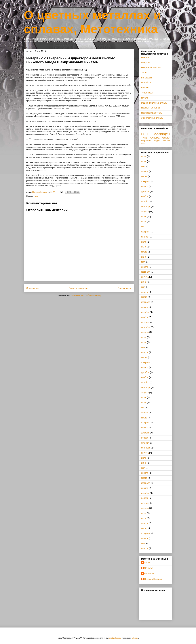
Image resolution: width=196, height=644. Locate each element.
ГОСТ (146, 134)
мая (143, 166)
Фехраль (146, 63)
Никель (145, 98)
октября (145, 201)
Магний (166, 141)
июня (144, 161)
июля (144, 156)
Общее (144, 143)
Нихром (145, 57)
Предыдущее (125, 288)
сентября (146, 207)
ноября (145, 196)
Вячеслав (149, 574)
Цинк (36, 196)
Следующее (33, 288)
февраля (146, 181)
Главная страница (78, 288)
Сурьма (155, 138)
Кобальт (145, 88)
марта (144, 176)
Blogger (135, 638)
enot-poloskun (115, 638)
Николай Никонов (153, 579)
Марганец (146, 141)
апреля (145, 171)
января (145, 186)
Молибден (146, 83)
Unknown (149, 568)
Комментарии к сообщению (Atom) (86, 295)
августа (145, 212)
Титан (144, 73)
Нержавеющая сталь (152, 113)
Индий (157, 141)
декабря (145, 192)
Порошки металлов (151, 108)
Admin (147, 562)
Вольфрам (147, 78)
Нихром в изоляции (151, 68)
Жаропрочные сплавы (152, 118)
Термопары (147, 93)
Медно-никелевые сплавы (154, 103)
